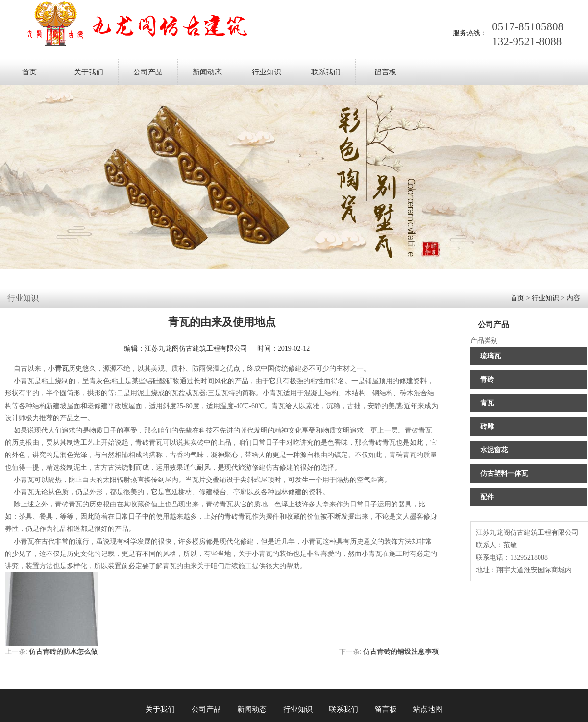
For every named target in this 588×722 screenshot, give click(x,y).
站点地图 (428, 709)
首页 (29, 72)
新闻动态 (207, 72)
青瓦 (487, 403)
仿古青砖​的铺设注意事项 (401, 652)
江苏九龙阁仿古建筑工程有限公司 (196, 349)
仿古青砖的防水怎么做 (63, 652)
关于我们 (89, 72)
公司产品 (148, 72)
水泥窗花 (494, 450)
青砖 (487, 379)
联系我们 (326, 72)
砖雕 (487, 426)
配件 (487, 497)
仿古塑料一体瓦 (504, 473)
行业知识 (267, 72)
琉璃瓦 (490, 356)
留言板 (385, 72)
